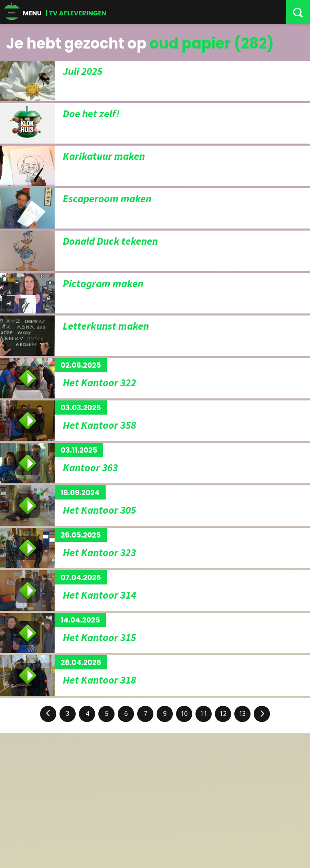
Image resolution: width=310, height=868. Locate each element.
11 (204, 714)
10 (184, 714)
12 (223, 714)
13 (242, 714)
